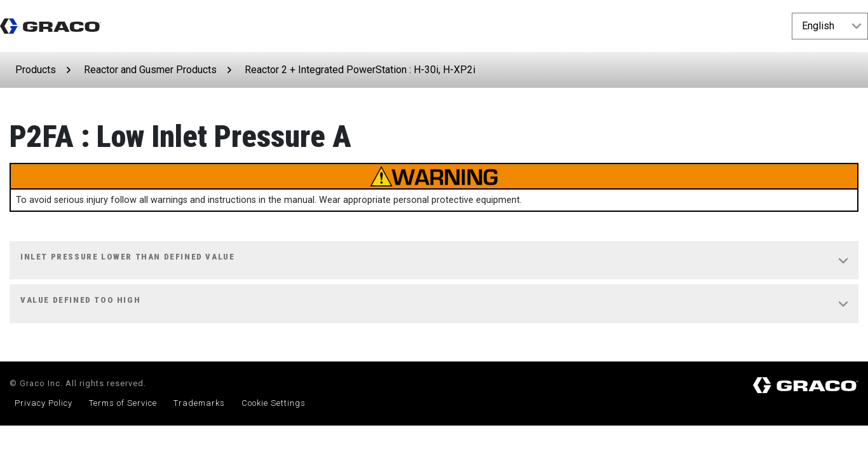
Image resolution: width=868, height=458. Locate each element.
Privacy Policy (44, 403)
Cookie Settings (274, 403)
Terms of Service (123, 403)
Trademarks (199, 403)
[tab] (434, 261)
